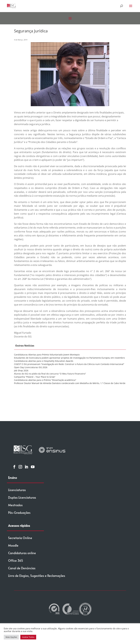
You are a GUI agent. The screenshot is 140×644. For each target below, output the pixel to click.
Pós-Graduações (19, 513)
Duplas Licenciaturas (22, 497)
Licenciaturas (17, 490)
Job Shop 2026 (21, 370)
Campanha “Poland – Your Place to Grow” (35, 377)
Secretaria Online (20, 538)
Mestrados (15, 505)
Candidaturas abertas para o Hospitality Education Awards (44, 361)
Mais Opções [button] (11, 637)
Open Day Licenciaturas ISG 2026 (31, 367)
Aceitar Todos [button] (28, 637)
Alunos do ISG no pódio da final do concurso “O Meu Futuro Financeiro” (50, 374)
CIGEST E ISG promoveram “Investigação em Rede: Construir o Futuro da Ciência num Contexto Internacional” (69, 364)
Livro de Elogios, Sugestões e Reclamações (37, 576)
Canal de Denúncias (22, 568)
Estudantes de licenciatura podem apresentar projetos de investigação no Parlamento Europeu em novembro (69, 358)
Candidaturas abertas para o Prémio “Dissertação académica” (45, 380)
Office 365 (16, 561)
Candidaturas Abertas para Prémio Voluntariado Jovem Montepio (47, 355)
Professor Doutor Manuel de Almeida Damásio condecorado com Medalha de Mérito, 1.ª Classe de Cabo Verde (70, 383)
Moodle (13, 545)
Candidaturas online (22, 553)
